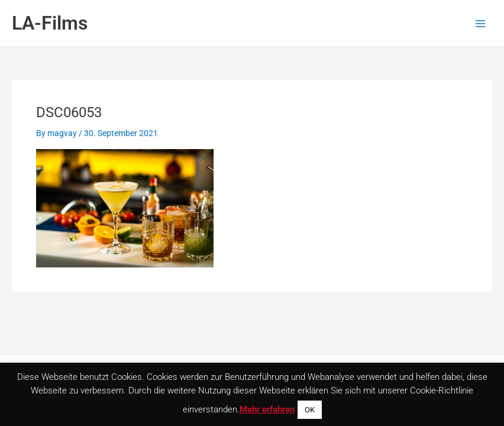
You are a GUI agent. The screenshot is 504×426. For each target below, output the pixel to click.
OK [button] (310, 410)
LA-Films (50, 23)
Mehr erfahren (267, 409)
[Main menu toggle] (481, 23)
